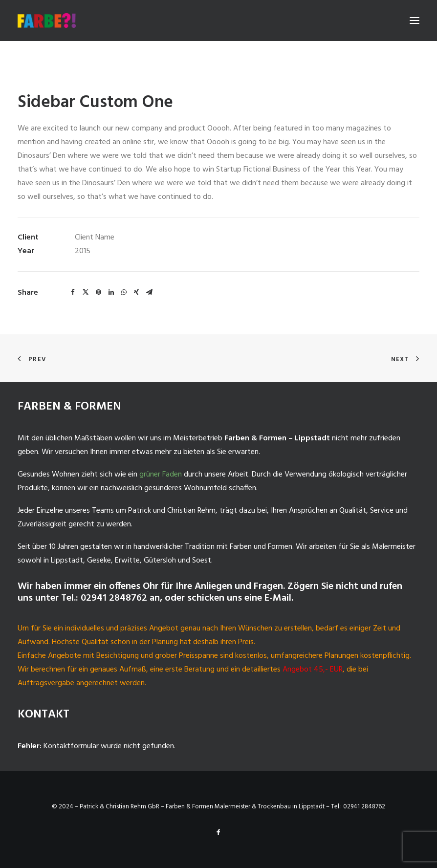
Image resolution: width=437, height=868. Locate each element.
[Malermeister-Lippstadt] (47, 21)
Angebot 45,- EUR (313, 670)
